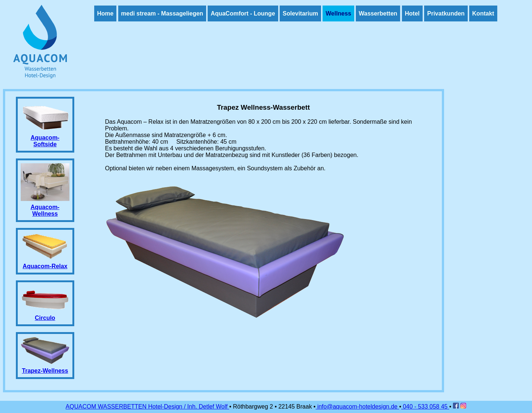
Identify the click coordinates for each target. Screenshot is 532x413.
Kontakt (483, 13)
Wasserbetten (378, 13)
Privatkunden (446, 13)
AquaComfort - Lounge (243, 13)
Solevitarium (300, 13)
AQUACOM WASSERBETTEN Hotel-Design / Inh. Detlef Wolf (148, 407)
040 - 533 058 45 (425, 407)
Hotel (412, 13)
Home (105, 13)
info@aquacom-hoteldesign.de (357, 407)
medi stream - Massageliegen (162, 13)
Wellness (338, 13)
